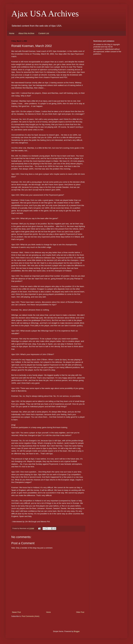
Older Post (80, 612)
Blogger (77, 631)
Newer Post (16, 612)
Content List (44, 33)
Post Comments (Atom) (30, 616)
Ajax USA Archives (45, 14)
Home (12, 33)
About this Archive (26, 33)
